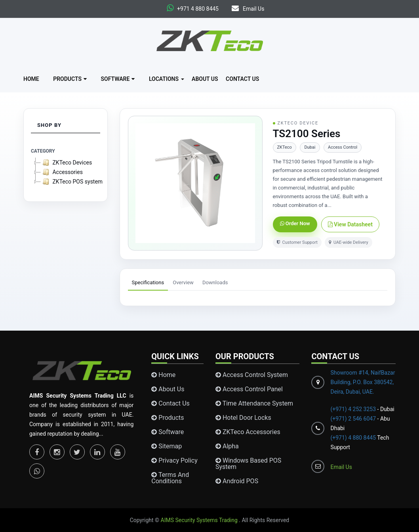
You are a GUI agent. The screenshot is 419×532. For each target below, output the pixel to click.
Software (118, 79)
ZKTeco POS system (72, 182)
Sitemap (167, 446)
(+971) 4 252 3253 (354, 409)
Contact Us (242, 79)
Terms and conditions (170, 478)
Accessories (62, 172)
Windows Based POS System (248, 464)
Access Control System (252, 375)
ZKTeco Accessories (248, 432)
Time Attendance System (254, 404)
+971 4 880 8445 (198, 9)
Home (31, 79)
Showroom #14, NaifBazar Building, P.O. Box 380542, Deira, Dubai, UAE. (363, 382)
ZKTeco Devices (66, 163)
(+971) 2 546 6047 (353, 419)
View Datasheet (350, 224)
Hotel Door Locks (243, 418)
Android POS (237, 481)
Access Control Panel (249, 389)
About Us (205, 79)
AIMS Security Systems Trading (200, 520)
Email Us (248, 9)
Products (70, 79)
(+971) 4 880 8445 (353, 438)
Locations (167, 79)
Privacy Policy (174, 461)
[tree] (66, 172)
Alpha (227, 446)
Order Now (295, 223)
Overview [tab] (183, 282)
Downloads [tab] (215, 282)
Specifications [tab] (148, 282)
